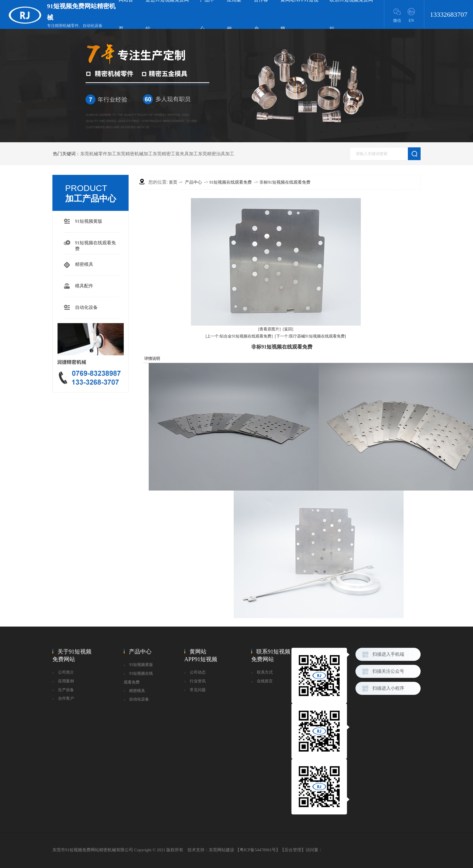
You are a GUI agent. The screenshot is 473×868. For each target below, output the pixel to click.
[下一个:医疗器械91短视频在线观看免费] (310, 336)
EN (411, 21)
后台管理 (293, 850)
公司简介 (66, 672)
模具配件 (84, 286)
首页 (173, 182)
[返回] (288, 329)
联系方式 (265, 672)
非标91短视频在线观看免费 (285, 182)
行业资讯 (198, 681)
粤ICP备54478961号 (258, 850)
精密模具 (84, 264)
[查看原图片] (269, 329)
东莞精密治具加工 (216, 154)
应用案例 (66, 681)
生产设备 (66, 690)
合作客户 (66, 698)
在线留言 (265, 681)
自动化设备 (86, 307)
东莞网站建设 (221, 850)
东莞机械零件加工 (98, 154)
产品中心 (193, 182)
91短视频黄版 (89, 221)
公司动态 (198, 672)
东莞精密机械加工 (135, 154)
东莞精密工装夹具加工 (175, 154)
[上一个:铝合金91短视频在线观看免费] (239, 336)
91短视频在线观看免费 (95, 243)
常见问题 (198, 690)
